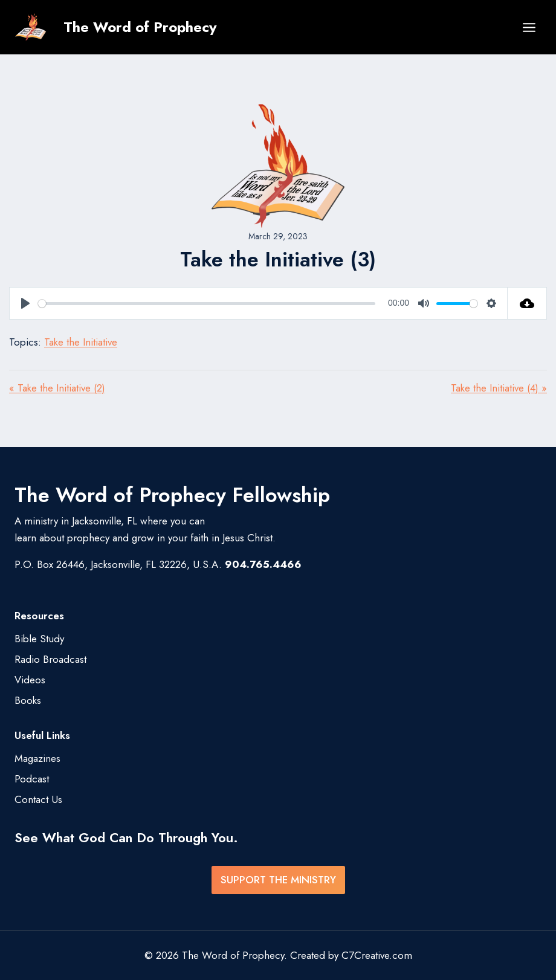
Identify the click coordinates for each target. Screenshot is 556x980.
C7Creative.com (377, 955)
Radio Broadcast (50, 659)
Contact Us (38, 799)
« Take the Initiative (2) (57, 388)
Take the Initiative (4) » (499, 388)
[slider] (207, 304)
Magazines (37, 758)
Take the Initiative (81, 342)
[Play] (25, 303)
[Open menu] (529, 27)
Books (28, 700)
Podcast (32, 779)
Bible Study (39, 639)
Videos (30, 680)
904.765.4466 (263, 564)
